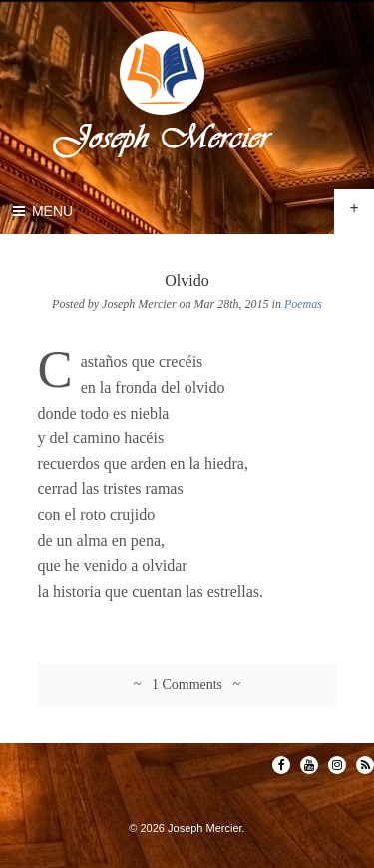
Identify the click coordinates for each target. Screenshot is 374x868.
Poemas (303, 304)
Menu (41, 211)
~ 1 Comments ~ (187, 684)
